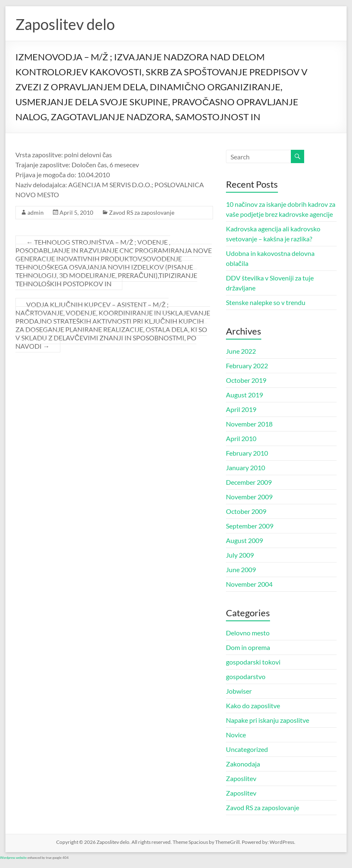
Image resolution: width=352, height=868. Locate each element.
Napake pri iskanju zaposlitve (268, 720)
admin (36, 212)
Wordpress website (13, 858)
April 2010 (241, 438)
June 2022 (241, 351)
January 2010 (245, 467)
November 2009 (249, 497)
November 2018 (249, 424)
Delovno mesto (248, 633)
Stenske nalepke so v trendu (266, 302)
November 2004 (249, 584)
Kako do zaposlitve (253, 706)
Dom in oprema (248, 647)
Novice (236, 735)
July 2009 (240, 555)
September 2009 (250, 526)
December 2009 (249, 482)
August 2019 (244, 395)
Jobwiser (239, 691)
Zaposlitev (241, 778)
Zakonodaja (243, 764)
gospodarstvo (246, 676)
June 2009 (241, 569)
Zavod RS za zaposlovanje (142, 212)
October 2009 (246, 511)
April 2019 (241, 409)
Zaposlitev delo (65, 24)
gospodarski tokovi (253, 662)
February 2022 (247, 366)
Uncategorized (247, 749)
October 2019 (246, 380)
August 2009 (244, 540)
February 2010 (247, 453)
